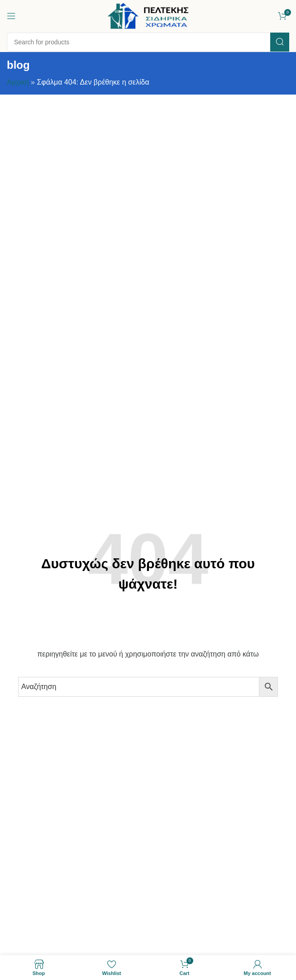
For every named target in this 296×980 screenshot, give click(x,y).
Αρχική (18, 82)
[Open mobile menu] (11, 16)
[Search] (148, 42)
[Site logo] (148, 15)
